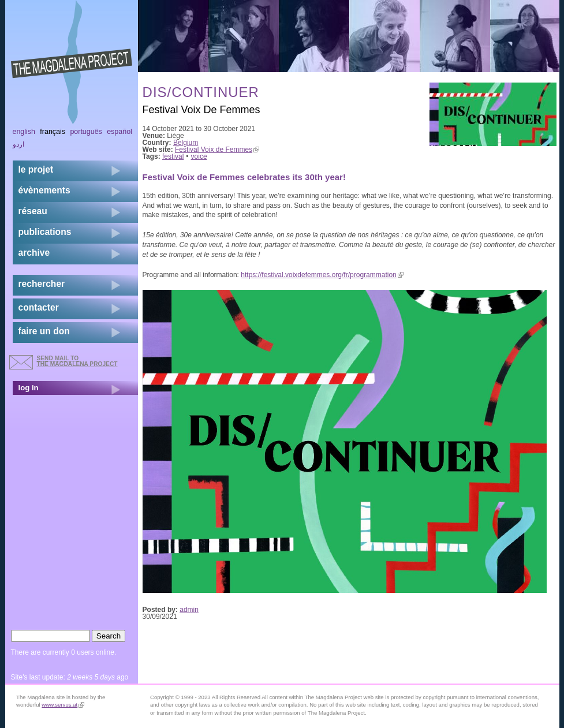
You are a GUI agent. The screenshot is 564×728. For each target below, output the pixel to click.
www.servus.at (63, 705)
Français (53, 132)
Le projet (36, 169)
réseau (33, 211)
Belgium (186, 143)
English (24, 132)
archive (34, 253)
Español (119, 132)
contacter (39, 307)
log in (29, 388)
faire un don (44, 331)
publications (45, 232)
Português (86, 132)
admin (189, 610)
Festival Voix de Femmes (217, 150)
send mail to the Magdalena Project (77, 361)
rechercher (42, 284)
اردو (18, 144)
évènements (44, 190)
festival (173, 156)
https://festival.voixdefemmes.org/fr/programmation (322, 275)
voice (199, 156)
